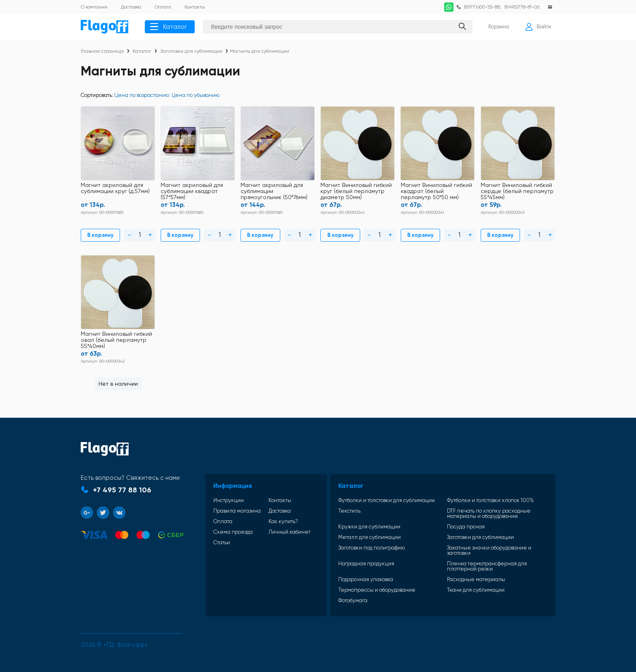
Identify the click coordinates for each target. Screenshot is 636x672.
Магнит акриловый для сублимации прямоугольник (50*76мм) (274, 191)
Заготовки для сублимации (191, 51)
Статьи (223, 542)
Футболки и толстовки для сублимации (389, 500)
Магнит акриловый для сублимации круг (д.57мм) (115, 188)
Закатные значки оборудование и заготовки (490, 550)
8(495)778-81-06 (522, 7)
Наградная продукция (368, 563)
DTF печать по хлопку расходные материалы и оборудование (490, 513)
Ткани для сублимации (477, 589)
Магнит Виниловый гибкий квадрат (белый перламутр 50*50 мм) (437, 191)
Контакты (279, 500)
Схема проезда (234, 531)
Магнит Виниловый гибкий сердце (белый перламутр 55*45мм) (518, 191)
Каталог (169, 27)
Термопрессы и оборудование (379, 589)
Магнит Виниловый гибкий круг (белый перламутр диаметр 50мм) (357, 191)
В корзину (100, 235)
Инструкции (230, 500)
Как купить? (283, 521)
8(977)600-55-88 (481, 7)
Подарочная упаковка (368, 579)
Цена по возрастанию (142, 95)
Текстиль (351, 511)
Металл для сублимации (372, 537)
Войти (538, 27)
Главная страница (102, 51)
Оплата (224, 521)
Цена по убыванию (196, 95)
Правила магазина (238, 510)
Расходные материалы (477, 579)
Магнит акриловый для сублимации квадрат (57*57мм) (192, 191)
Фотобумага (355, 600)
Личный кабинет (289, 531)
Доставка (279, 510)
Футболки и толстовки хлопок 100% (491, 500)
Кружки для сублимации (371, 526)
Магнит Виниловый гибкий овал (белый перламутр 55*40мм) (116, 340)
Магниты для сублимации (260, 51)
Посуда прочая (467, 526)
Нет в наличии (118, 383)
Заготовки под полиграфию (374, 547)
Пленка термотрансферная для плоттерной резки (488, 566)
